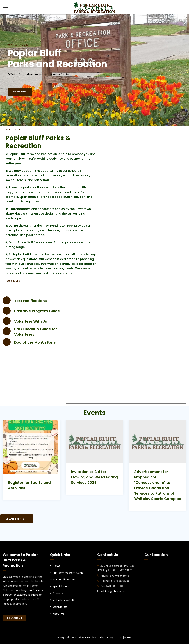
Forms (128, 638)
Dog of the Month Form (35, 342)
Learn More (13, 281)
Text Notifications (30, 301)
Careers (58, 593)
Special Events (62, 586)
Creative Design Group (99, 638)
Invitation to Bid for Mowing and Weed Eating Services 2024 (94, 477)
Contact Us (20, 92)
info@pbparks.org (116, 591)
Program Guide (30, 590)
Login (119, 638)
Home (57, 566)
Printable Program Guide (37, 311)
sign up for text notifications (21, 595)
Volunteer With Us (31, 321)
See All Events (18, 519)
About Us (58, 614)
